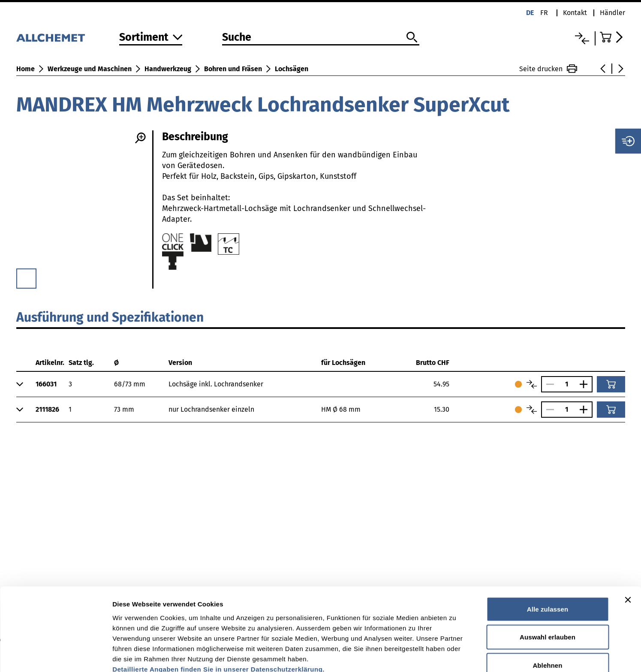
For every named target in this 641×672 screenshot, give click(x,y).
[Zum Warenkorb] (612, 37)
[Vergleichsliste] (582, 38)
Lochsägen (292, 69)
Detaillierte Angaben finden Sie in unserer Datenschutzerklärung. (218, 619)
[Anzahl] (567, 384)
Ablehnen (547, 616)
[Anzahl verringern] (548, 384)
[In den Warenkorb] (611, 384)
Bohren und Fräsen (233, 69)
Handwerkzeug (168, 69)
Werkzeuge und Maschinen (90, 69)
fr (544, 13)
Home (26, 69)
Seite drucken (548, 69)
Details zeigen (456, 655)
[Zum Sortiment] (151, 38)
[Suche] (321, 38)
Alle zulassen (548, 559)
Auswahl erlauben (548, 588)
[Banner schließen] (628, 550)
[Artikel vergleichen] (532, 384)
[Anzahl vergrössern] (586, 384)
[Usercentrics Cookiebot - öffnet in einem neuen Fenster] (56, 655)
